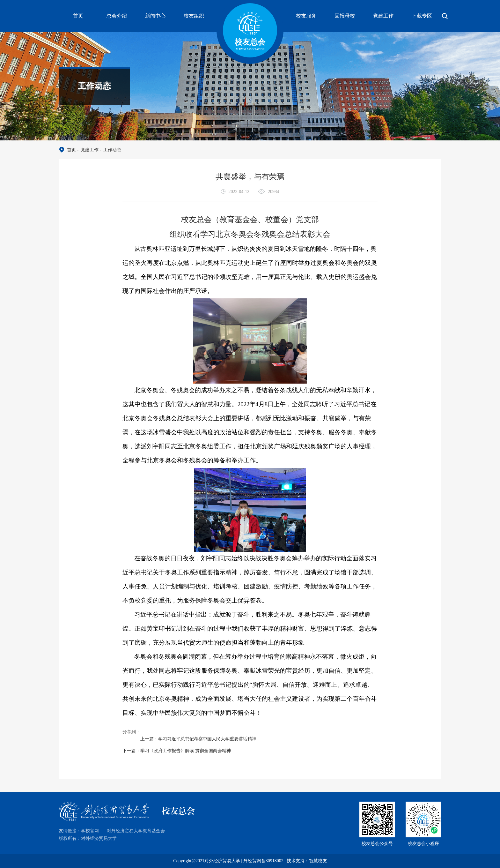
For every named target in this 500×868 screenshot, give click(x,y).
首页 (78, 16)
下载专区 (422, 16)
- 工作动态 (110, 150)
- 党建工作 (87, 150)
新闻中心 (155, 16)
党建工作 (383, 16)
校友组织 (194, 16)
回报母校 (345, 16)
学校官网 (90, 831)
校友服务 (306, 16)
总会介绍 (117, 16)
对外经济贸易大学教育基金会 (136, 831)
